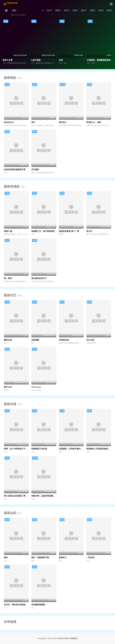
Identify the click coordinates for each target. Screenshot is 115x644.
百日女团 (90, 340)
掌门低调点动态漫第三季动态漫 (18, 496)
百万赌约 (35, 169)
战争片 (84, 10)
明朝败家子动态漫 (39, 449)
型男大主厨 (8, 60)
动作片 (49, 10)
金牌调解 (35, 340)
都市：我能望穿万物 (40, 557)
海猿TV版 (8, 231)
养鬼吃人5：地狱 (94, 122)
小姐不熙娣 (36, 60)
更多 (20, 78)
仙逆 (61, 60)
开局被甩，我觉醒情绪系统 (99, 60)
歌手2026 (8, 387)
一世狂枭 (90, 557)
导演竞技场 (64, 340)
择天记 (89, 231)
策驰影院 (74, 638)
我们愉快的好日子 (39, 278)
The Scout (36, 387)
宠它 (33, 122)
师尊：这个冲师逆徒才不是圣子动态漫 (21, 449)
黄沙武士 (63, 122)
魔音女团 (8, 340)
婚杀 (6, 557)
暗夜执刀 (63, 557)
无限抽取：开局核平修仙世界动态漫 (75, 449)
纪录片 (101, 10)
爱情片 (58, 10)
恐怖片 (75, 10)
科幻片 (67, 10)
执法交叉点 (9, 122)
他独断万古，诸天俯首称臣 (43, 231)
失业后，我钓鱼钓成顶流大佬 (17, 605)
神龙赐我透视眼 (38, 605)
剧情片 (110, 10)
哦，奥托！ (9, 278)
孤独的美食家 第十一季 (69, 231)
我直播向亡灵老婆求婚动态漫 (99, 449)
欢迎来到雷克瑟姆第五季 (15, 169)
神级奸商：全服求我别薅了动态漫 (46, 496)
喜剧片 (92, 10)
